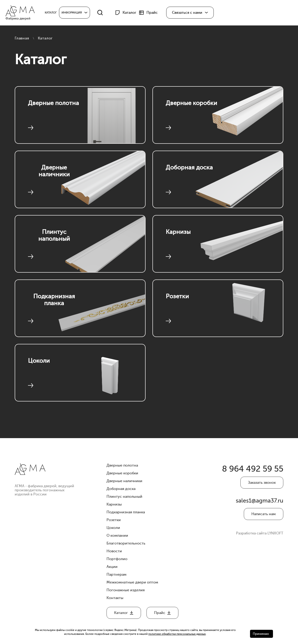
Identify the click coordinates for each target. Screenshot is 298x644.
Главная (22, 38)
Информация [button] (74, 13)
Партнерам (117, 575)
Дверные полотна (54, 108)
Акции (112, 567)
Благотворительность (126, 543)
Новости (114, 551)
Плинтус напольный (54, 237)
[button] (193, 13)
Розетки (180, 297)
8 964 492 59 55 (249, 470)
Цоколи (41, 361)
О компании (117, 536)
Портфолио (117, 559)
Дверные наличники (54, 172)
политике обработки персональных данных (177, 634)
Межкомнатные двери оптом (132, 582)
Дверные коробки (192, 108)
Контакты (115, 598)
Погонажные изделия (126, 590)
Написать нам (264, 518)
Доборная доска (192, 172)
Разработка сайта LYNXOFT (260, 537)
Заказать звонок (262, 484)
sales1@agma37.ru (260, 504)
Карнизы (181, 233)
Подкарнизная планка (54, 301)
